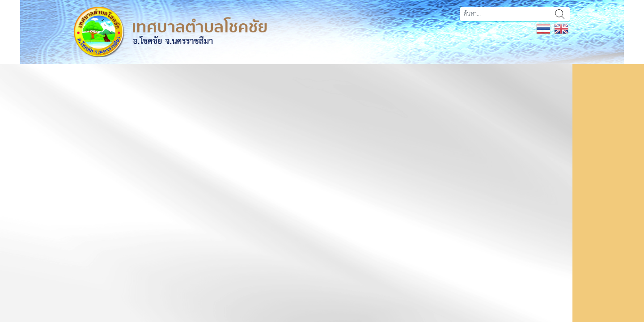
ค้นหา (560, 14)
